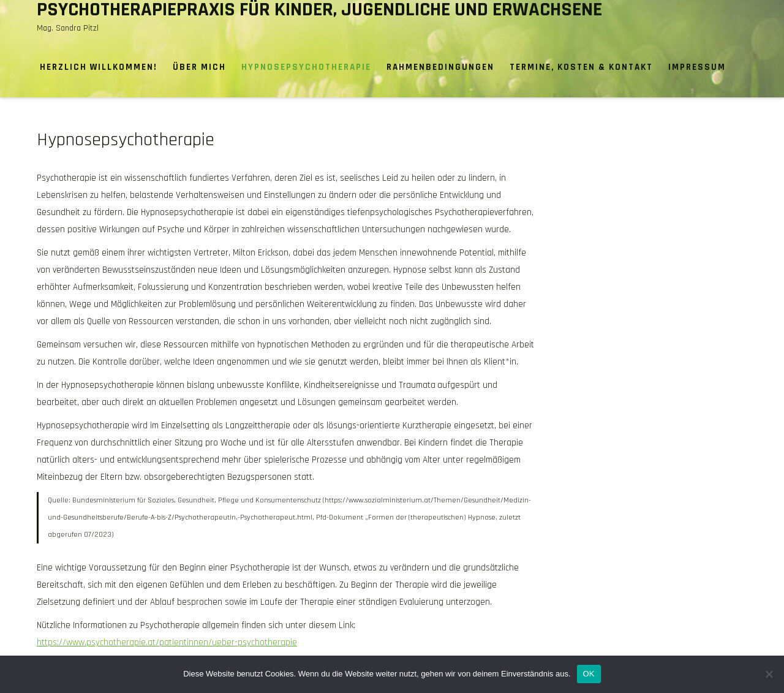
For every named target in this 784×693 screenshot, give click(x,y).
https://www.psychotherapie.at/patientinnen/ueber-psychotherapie (167, 642)
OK (589, 674)
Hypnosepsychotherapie (306, 67)
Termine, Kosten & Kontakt (581, 67)
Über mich (199, 67)
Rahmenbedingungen (440, 67)
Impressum (697, 67)
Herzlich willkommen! (99, 67)
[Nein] (769, 674)
